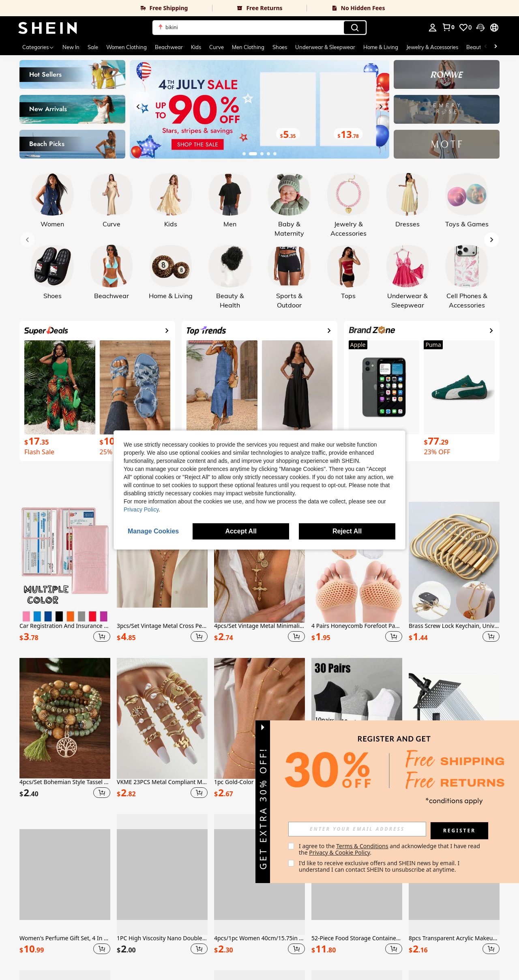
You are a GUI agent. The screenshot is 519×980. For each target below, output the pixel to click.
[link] (106, 8)
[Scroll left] (486, 47)
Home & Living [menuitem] (381, 47)
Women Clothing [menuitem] (127, 47)
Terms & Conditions (362, 846)
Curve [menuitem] (217, 47)
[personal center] (433, 28)
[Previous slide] (138, 107)
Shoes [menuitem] (280, 47)
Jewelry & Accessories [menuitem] (432, 47)
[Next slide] (381, 107)
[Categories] (38, 47)
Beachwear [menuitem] (169, 47)
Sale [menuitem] (93, 47)
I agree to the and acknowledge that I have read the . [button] (390, 849)
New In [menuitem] (71, 47)
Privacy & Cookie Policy (339, 852)
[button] (480, 28)
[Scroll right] (495, 47)
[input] (357, 829)
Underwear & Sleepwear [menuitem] (325, 47)
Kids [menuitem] (196, 47)
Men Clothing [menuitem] (248, 47)
